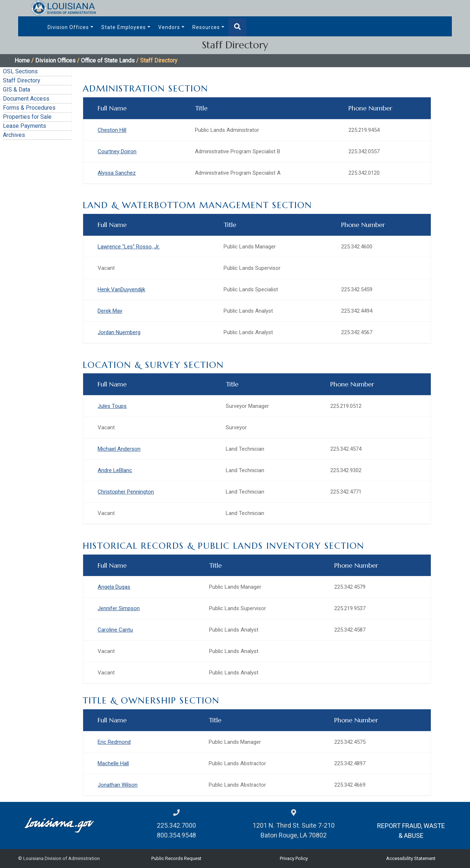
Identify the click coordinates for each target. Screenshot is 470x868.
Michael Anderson (119, 449)
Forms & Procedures (29, 108)
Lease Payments (24, 126)
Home (22, 60)
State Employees (124, 27)
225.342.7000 (176, 825)
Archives (14, 135)
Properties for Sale (27, 117)
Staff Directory (22, 80)
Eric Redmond (114, 742)
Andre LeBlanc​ (115, 470)
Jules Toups (112, 406)
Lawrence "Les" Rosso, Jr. (129, 247)
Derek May (110, 311)
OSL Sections (20, 71)
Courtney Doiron (117, 151)
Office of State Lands (108, 60)
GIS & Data (17, 90)
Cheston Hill (112, 130)
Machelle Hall (113, 763)
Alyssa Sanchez (117, 173)
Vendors (169, 27)
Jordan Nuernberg (119, 332)
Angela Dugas (114, 587)
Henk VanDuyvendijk (121, 289)
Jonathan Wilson (118, 785)
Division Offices (68, 27)
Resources (206, 27)
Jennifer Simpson (119, 608)
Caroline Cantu (115, 630)
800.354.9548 (176, 835)
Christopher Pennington (126, 492)
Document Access (26, 99)
